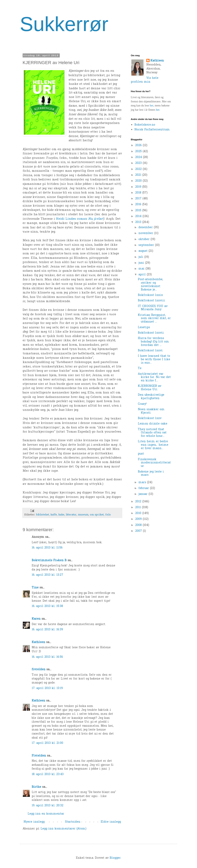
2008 (139, 525)
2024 (139, 157)
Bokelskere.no (145, 125)
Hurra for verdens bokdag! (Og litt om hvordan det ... (153, 342)
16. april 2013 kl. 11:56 (47, 548)
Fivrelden (39, 756)
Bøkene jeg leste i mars (151, 474)
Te (140, 368)
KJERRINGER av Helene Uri (150, 388)
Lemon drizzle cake (153, 424)
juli (141, 257)
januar (144, 494)
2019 (139, 187)
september (147, 245)
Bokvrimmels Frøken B (49, 560)
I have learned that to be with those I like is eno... (154, 360)
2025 (139, 151)
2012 (139, 502)
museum (83, 515)
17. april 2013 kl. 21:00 (47, 743)
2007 (139, 531)
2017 (139, 199)
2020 (139, 181)
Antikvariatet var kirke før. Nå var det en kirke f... (154, 377)
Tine (35, 588)
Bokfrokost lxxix (150, 295)
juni (142, 263)
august (144, 251)
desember (146, 227)
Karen (36, 619)
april (143, 275)
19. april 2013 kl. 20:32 (48, 806)
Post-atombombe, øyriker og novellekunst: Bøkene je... (150, 285)
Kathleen (38, 642)
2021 (139, 175)
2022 (139, 169)
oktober (145, 239)
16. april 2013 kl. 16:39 (47, 630)
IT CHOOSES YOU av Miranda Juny (153, 308)
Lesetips (144, 327)
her (151, 106)
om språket (97, 515)
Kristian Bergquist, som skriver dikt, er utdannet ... (154, 319)
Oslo (108, 515)
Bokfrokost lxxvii (151, 333)
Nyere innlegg (34, 822)
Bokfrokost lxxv (150, 418)
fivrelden (39, 670)
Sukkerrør (64, 24)
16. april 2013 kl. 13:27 (47, 575)
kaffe (54, 515)
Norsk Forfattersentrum (152, 130)
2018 (139, 193)
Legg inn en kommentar (46, 814)
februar (144, 488)
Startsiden (73, 822)
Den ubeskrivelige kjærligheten (151, 397)
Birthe (36, 787)
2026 (139, 145)
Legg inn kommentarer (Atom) (63, 829)
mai (142, 269)
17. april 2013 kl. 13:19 (47, 688)
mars (143, 482)
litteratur (71, 515)
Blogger (115, 858)
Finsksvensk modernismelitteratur (154, 463)
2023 (139, 163)
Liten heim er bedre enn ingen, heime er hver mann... (153, 445)
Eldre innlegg (111, 822)
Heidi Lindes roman (72, 219)
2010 (139, 513)
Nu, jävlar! (96, 219)
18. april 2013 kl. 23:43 (48, 774)
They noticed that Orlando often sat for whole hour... (152, 433)
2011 (139, 507)
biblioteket (43, 515)
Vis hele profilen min (145, 80)
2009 (139, 519)
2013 (139, 222)
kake (61, 515)
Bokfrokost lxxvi (150, 351)
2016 (139, 205)
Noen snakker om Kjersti (151, 411)
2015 (139, 211)
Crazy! (142, 404)
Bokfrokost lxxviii (151, 301)
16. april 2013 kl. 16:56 (47, 657)
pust (141, 454)
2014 (139, 216)
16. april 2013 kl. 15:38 (47, 606)
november (146, 233)
